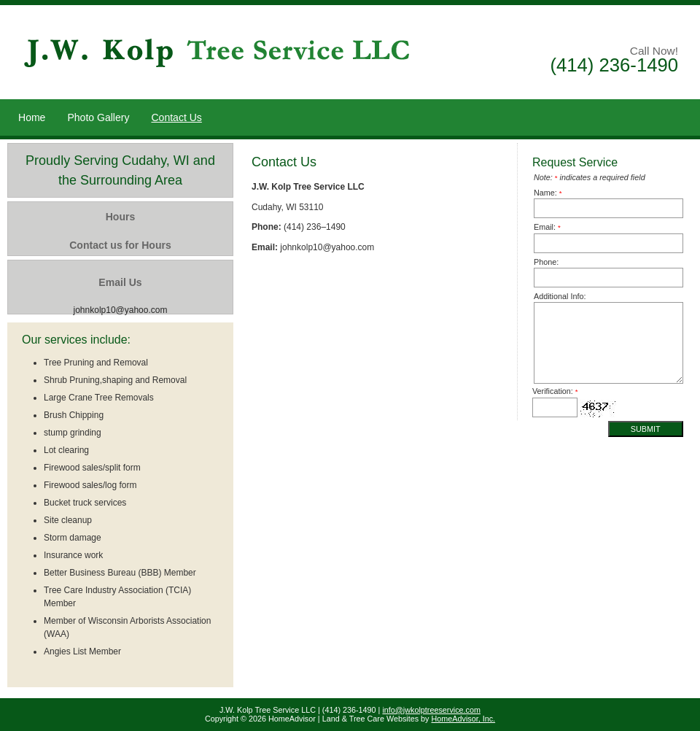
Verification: (555, 391)
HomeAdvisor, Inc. (464, 719)
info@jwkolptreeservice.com (431, 710)
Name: (548, 193)
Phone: (546, 262)
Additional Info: (560, 296)
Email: (547, 227)
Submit (646, 429)
